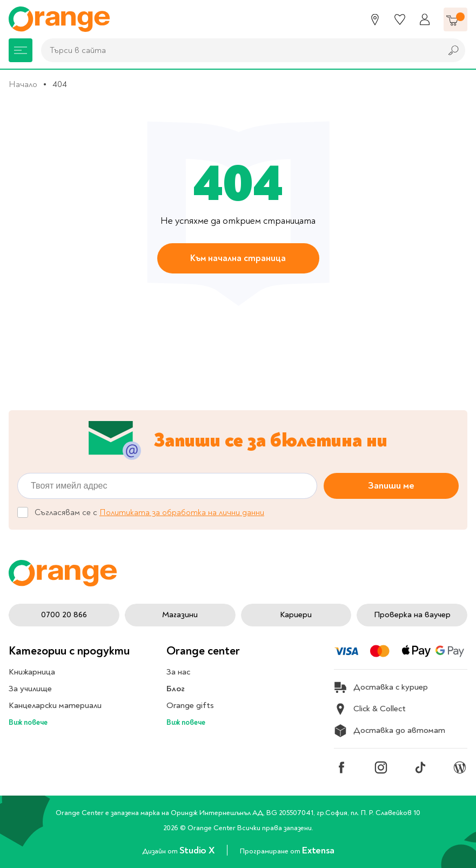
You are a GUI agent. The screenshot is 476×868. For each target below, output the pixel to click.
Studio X (198, 850)
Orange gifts (190, 705)
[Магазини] (375, 19)
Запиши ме (391, 486)
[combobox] (239, 50)
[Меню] (21, 50)
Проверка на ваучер (412, 615)
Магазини (180, 615)
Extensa (318, 850)
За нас (178, 672)
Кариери (296, 615)
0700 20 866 (64, 615)
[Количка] (455, 19)
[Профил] (425, 19)
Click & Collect (370, 709)
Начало (23, 84)
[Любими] (400, 19)
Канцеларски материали (55, 705)
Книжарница (32, 672)
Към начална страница (238, 258)
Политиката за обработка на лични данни (182, 512)
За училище (30, 689)
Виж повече (28, 722)
